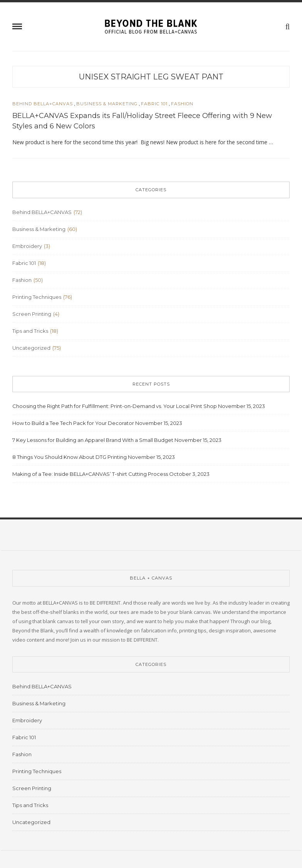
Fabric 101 (154, 104)
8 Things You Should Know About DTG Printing (70, 457)
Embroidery (27, 246)
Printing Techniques (37, 297)
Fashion (182, 104)
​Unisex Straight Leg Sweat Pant (151, 77)
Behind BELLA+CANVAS (43, 104)
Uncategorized (31, 348)
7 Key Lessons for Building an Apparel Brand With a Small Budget (93, 440)
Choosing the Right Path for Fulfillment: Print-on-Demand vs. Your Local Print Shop (115, 406)
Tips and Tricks (30, 331)
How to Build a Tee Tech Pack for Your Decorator (73, 423)
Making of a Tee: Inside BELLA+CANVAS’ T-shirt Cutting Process (90, 474)
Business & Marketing (107, 104)
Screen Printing (32, 314)
